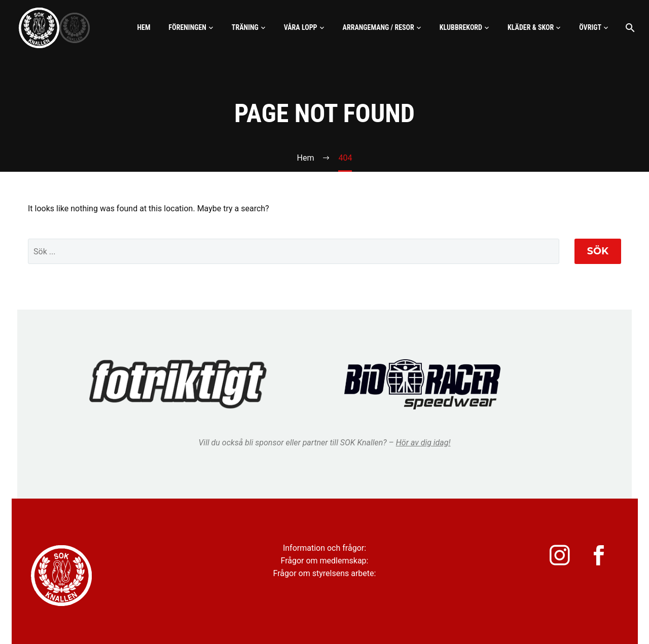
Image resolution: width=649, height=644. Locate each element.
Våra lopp (301, 27)
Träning (245, 27)
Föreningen (188, 27)
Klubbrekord (461, 27)
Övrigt (590, 27)
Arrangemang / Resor (378, 27)
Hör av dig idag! (423, 443)
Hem (143, 27)
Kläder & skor (531, 27)
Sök (598, 251)
